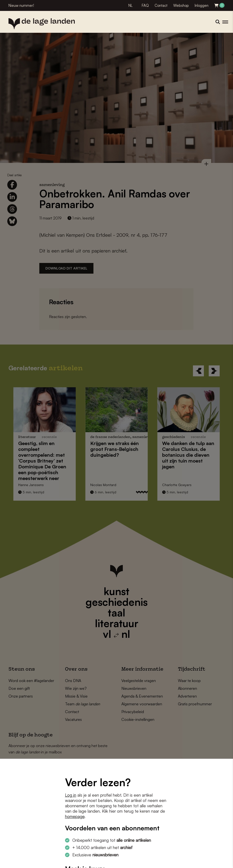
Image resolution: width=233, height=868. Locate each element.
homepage (75, 816)
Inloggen (202, 5)
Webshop (181, 5)
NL (130, 5)
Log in (71, 795)
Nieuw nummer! (21, 5)
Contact (161, 5)
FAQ (145, 5)
